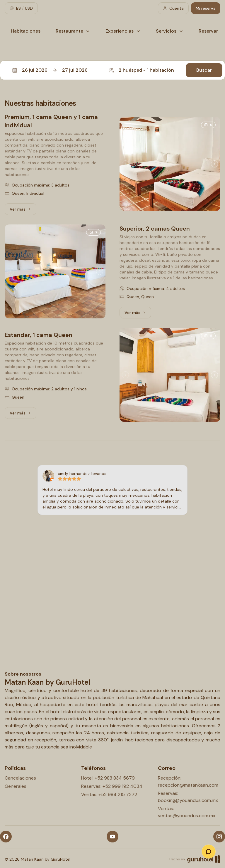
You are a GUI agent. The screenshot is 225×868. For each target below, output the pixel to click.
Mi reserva (206, 8)
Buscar (204, 70)
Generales (16, 786)
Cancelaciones (20, 778)
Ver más (23, 211)
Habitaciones (26, 31)
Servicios (170, 31)
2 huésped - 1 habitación (141, 70)
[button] (112, 70)
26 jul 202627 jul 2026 (50, 70)
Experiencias (123, 31)
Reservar (208, 31)
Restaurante (73, 31)
